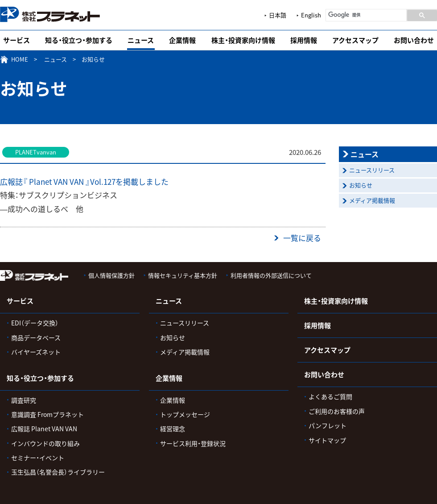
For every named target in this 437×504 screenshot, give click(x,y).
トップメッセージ (185, 414)
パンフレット (328, 425)
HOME (20, 59)
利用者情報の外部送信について (271, 275)
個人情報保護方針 (111, 275)
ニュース (141, 40)
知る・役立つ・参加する (79, 40)
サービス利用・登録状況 (193, 443)
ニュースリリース (372, 170)
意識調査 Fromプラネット (47, 414)
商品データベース (36, 337)
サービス (16, 40)
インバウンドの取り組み (45, 443)
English (311, 15)
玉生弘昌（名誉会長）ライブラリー (58, 472)
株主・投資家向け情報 (243, 40)
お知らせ (361, 185)
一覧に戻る (302, 238)
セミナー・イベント (38, 458)
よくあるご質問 (330, 396)
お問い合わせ (414, 40)
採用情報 (304, 40)
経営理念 (173, 429)
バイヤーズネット (36, 352)
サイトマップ (327, 440)
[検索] (365, 15)
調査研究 (24, 400)
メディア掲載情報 (372, 200)
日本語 (278, 15)
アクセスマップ (355, 40)
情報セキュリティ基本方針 (183, 275)
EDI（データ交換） (35, 323)
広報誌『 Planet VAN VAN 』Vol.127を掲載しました (84, 181)
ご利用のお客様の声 (337, 411)
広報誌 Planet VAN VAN (44, 429)
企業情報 (182, 40)
